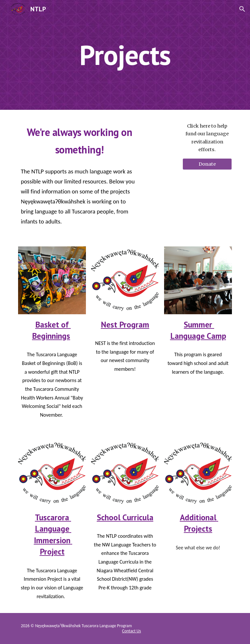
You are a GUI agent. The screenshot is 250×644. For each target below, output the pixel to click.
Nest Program (125, 324)
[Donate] (207, 164)
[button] (242, 9)
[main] (125, 55)
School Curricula (125, 517)
